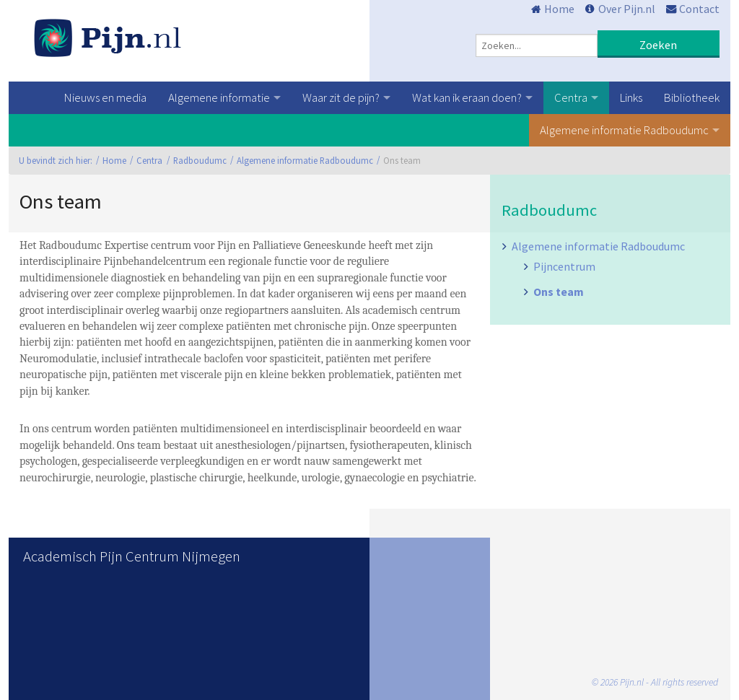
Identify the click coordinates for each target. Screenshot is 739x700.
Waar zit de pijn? (341, 97)
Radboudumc (200, 160)
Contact (699, 9)
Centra (571, 97)
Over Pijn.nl (627, 9)
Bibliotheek (692, 97)
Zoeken (658, 45)
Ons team (559, 292)
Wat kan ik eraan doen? (467, 97)
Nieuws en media (105, 97)
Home (559, 9)
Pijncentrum (564, 266)
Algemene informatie (219, 97)
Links (631, 97)
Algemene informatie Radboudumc (624, 130)
